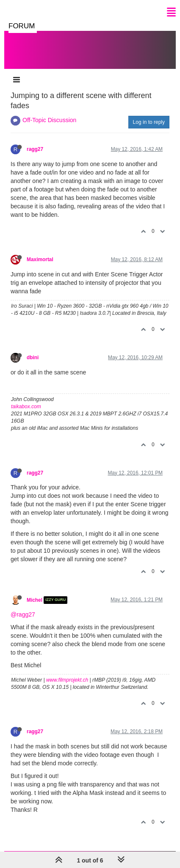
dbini (33, 358)
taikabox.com (26, 407)
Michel (35, 600)
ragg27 (35, 149)
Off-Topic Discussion (49, 120)
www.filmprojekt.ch (67, 680)
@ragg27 (23, 614)
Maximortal (40, 259)
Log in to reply (149, 122)
